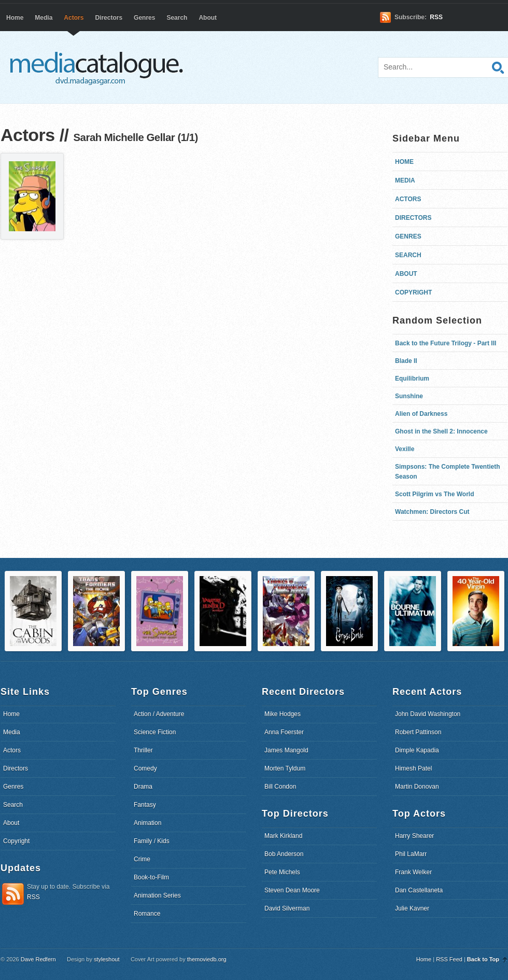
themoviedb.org (207, 959)
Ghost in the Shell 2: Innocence (441, 431)
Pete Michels (282, 872)
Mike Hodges (283, 714)
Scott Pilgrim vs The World (434, 494)
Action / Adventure (159, 714)
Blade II (406, 361)
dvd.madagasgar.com (99, 67)
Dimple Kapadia (417, 750)
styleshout (107, 959)
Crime (142, 859)
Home (15, 18)
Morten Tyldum (285, 768)
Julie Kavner (412, 908)
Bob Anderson (284, 854)
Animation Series (157, 895)
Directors (109, 18)
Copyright (413, 292)
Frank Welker (413, 872)
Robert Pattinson (418, 732)
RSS (436, 17)
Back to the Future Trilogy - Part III (446, 343)
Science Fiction (155, 732)
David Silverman (287, 908)
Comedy (145, 768)
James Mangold (286, 750)
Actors (74, 18)
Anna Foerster (284, 732)
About (208, 18)
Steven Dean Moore (292, 890)
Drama (143, 787)
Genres (144, 18)
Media (44, 18)
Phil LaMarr (411, 854)
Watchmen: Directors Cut (432, 512)
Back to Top (483, 959)
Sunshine (409, 396)
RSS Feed (449, 959)
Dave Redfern (38, 959)
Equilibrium (412, 379)
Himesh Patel (413, 768)
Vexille (405, 449)
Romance (147, 914)
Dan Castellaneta (419, 890)
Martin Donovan (417, 787)
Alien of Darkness (421, 414)
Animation (147, 823)
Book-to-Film (151, 877)
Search (177, 18)
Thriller (143, 750)
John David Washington (428, 714)
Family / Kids (152, 841)
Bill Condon (280, 787)
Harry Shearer (414, 836)
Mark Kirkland (283, 836)
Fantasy (145, 805)
